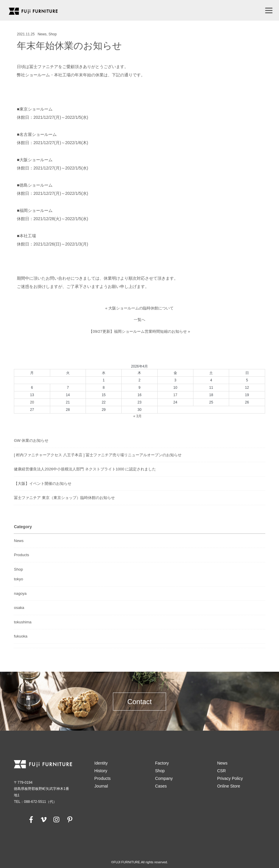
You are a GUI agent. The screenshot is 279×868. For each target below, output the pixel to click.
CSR (221, 771)
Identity (101, 763)
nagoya (20, 593)
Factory (162, 763)
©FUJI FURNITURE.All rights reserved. (139, 862)
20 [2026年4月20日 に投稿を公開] (32, 402)
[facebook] (31, 819)
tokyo (18, 579)
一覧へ (139, 320)
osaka (19, 608)
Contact (139, 701)
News (42, 34)
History (101, 771)
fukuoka (21, 636)
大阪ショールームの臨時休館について (141, 308)
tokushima (23, 622)
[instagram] (56, 819)
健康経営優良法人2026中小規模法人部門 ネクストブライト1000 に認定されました (85, 469)
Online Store (229, 786)
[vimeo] (43, 819)
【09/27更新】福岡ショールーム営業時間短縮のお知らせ (138, 331)
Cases (161, 786)
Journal (101, 786)
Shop (53, 34)
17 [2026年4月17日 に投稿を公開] (175, 395)
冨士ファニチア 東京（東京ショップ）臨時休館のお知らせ (64, 498)
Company (164, 778)
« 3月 (137, 416)
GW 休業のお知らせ (31, 440)
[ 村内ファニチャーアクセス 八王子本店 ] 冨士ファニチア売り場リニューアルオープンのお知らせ (98, 455)
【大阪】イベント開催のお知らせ (43, 484)
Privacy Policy (230, 778)
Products (21, 555)
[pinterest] (70, 819)
